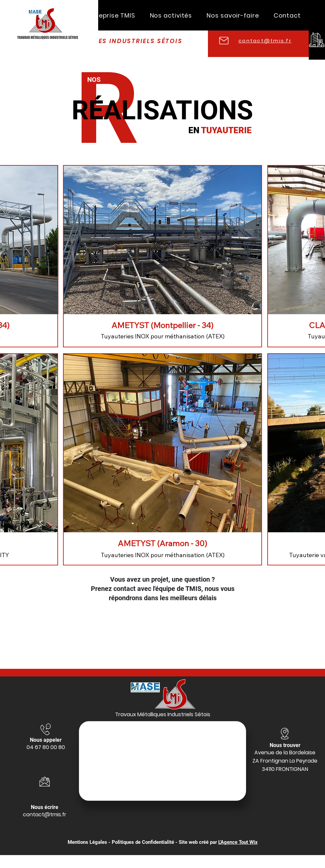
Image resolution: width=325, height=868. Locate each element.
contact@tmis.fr (45, 814)
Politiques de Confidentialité (143, 842)
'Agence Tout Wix (239, 842)
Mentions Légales (87, 842)
